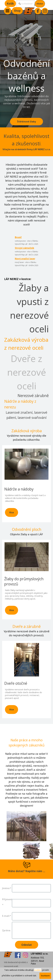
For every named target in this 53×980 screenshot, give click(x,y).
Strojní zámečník (25, 248)
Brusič (18, 237)
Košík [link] (10, 3)
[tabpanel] (26, 142)
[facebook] (38, 11)
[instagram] (45, 11)
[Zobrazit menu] (8, 11)
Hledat (40, 4)
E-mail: (7, 916)
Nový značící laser (25, 259)
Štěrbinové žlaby (26, 122)
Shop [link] (17, 11)
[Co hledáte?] (26, 4)
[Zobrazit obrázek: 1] (31, 850)
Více (12, 512)
